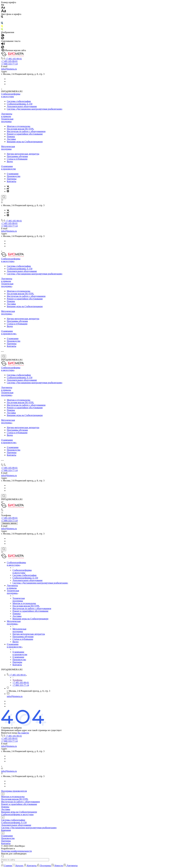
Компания (6, 830)
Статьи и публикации (17, 159)
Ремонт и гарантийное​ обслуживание (25, 134)
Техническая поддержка (7, 120)
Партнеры (12, 179)
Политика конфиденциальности (16, 851)
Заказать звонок (9, 523)
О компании (13, 174)
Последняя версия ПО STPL (20, 129)
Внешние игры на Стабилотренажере (25, 142)
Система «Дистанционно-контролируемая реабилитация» (35, 109)
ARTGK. (19, 848)
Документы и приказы (7, 115)
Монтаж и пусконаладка (19, 126)
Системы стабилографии (19, 101)
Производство (14, 176)
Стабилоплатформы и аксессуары (11, 95)
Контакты (12, 181)
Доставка (11, 139)
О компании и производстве (9, 168)
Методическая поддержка (8, 148)
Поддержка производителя (14, 791)
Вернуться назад (9, 733)
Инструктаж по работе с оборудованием (26, 131)
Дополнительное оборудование (22, 106)
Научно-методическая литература (23, 154)
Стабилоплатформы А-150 (20, 104)
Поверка (11, 136)
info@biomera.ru (9, 69)
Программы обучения (17, 156)
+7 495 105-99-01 (14, 59)
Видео (10, 161)
